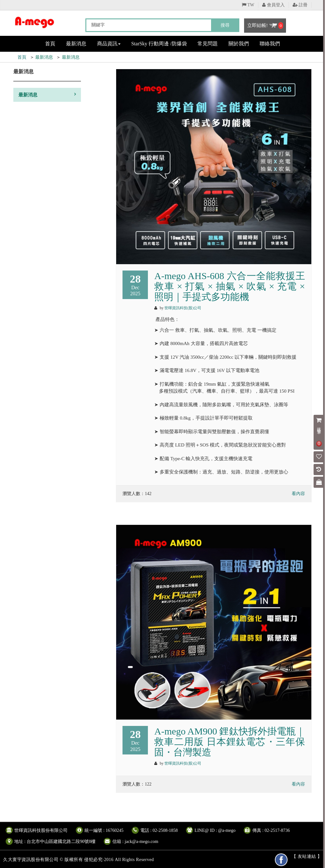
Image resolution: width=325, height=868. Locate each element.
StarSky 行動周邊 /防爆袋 (159, 44)
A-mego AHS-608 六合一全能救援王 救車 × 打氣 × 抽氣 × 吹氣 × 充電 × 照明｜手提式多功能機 (230, 286)
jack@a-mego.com (142, 842)
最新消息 (76, 44)
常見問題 (208, 44)
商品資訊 (109, 44)
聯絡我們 (270, 44)
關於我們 (239, 44)
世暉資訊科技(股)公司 (183, 308)
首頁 (50, 44)
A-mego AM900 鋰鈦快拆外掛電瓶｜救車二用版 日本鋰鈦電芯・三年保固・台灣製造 (230, 742)
